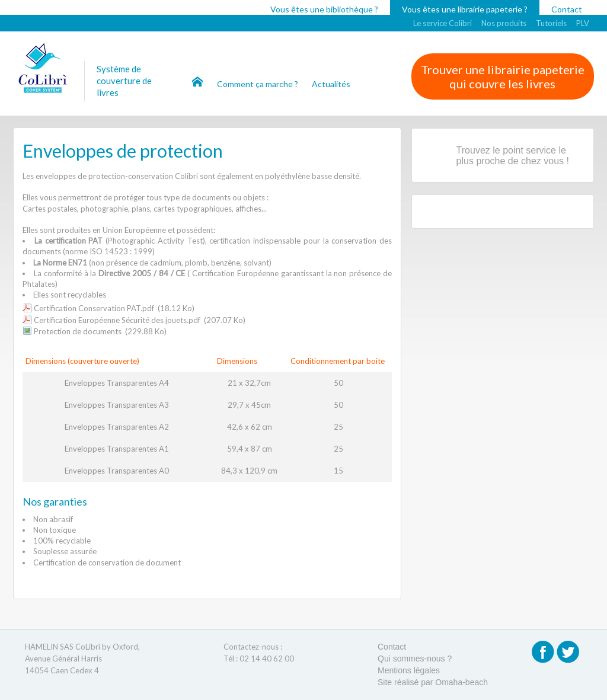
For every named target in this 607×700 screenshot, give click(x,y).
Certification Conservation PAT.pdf (94, 308)
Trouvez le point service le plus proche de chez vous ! (513, 156)
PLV (583, 23)
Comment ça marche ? (258, 84)
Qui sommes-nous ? (415, 659)
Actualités (331, 84)
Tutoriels (551, 23)
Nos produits (504, 23)
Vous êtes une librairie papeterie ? (465, 9)
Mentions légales (409, 670)
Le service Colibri (443, 23)
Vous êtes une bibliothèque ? (324, 9)
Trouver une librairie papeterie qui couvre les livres (503, 76)
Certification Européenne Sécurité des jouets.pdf (117, 320)
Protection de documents (78, 331)
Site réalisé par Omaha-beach (433, 682)
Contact (567, 9)
